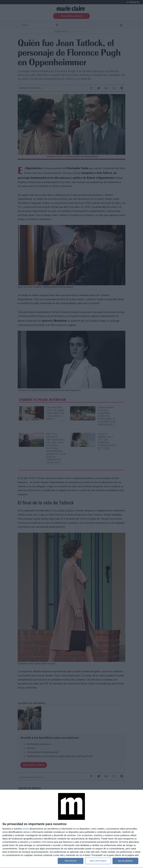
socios (26, 829)
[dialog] (71, 829)
